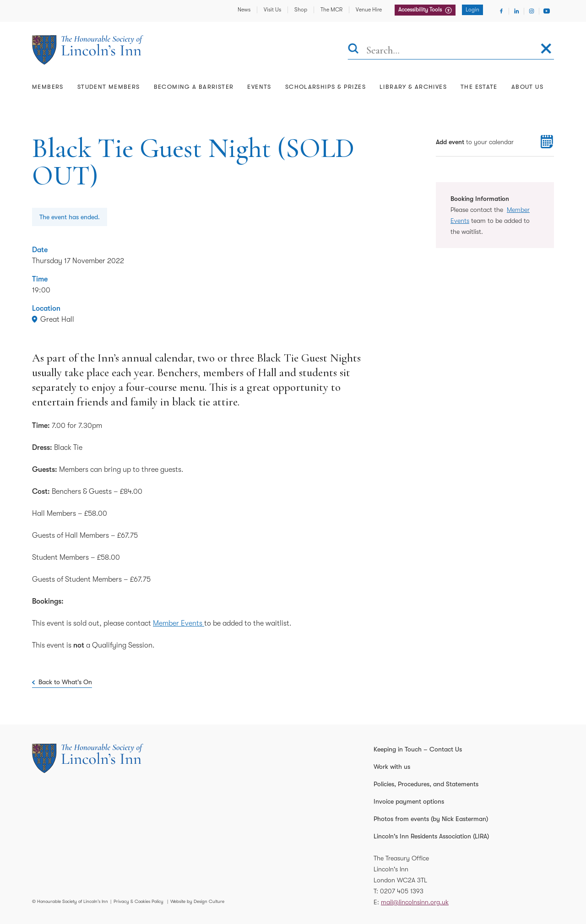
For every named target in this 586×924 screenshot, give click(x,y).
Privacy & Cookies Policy (138, 901)
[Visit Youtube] (547, 11)
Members (48, 87)
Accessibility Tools (421, 10)
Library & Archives (413, 87)
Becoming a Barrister (194, 87)
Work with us (392, 767)
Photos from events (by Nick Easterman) (431, 819)
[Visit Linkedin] (516, 11)
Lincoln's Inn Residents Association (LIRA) (431, 836)
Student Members (109, 87)
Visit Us (272, 10)
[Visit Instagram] (532, 11)
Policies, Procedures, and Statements (426, 784)
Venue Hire (369, 10)
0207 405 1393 (402, 891)
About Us (527, 87)
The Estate (479, 87)
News (244, 10)
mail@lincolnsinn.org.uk (415, 902)
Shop (301, 10)
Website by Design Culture (197, 901)
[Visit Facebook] (501, 11)
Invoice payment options (409, 801)
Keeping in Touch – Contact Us (418, 749)
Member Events (179, 623)
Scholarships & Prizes (326, 87)
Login (472, 10)
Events (259, 87)
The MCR (331, 10)
